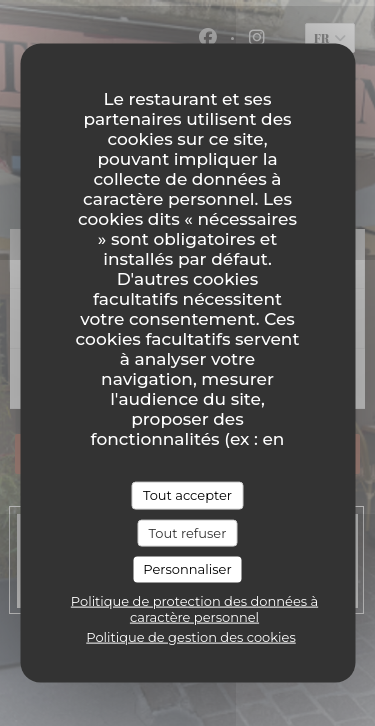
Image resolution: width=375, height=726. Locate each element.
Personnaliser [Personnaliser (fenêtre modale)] (187, 569)
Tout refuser (188, 532)
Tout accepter (187, 495)
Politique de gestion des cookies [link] (190, 636)
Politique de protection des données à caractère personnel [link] (194, 608)
